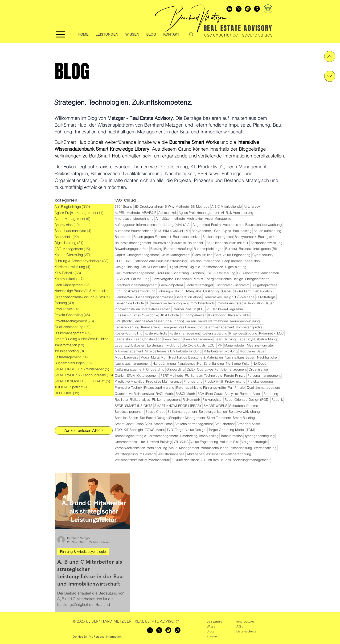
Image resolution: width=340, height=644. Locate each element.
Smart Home (163, 424)
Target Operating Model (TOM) (232, 430)
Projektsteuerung (260, 381)
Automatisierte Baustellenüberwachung (252, 225)
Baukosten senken (187, 237)
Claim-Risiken (202, 255)
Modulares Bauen (253, 351)
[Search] (191, 34)
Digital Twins (178, 267)
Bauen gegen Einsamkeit (152, 237)
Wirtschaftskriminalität (131, 460)
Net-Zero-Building (211, 363)
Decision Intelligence (204, 261)
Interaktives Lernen (156, 309)
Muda (145, 357)
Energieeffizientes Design (224, 279)
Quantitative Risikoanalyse (134, 394)
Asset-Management (220, 219)
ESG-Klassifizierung (221, 273)
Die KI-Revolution (154, 267)
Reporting (271, 394)
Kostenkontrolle (156, 333)
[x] (239, 9)
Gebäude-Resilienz (237, 291)
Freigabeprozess (264, 285)
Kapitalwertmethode (213, 321)
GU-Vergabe (192, 291)
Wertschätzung (265, 448)
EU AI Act (122, 279)
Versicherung (157, 448)
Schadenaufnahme (244, 406)
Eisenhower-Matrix (189, 279)
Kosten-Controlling (129, 333)
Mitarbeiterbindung (187, 351)
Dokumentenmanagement (134, 273)
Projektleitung (235, 381)
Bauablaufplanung (267, 231)
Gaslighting (212, 291)
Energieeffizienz (257, 279)
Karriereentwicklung (245, 321)
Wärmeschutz (159, 460)
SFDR (119, 406)
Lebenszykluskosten (130, 345)
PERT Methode (172, 376)
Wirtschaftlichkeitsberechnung (228, 454)
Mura (155, 357)
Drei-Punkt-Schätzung (172, 273)
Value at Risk (230, 442)
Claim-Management (176, 255)
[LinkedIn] (229, 9)
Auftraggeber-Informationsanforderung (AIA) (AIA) (153, 225)
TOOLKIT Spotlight (129, 430)
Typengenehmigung (260, 436)
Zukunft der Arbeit (185, 460)
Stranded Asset (248, 424)
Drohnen (197, 273)
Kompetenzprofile (249, 327)
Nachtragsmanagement (133, 363)
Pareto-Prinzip (235, 376)
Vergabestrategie (254, 442)
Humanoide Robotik (130, 303)
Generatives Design (218, 297)
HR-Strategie (266, 297)
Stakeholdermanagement (194, 424)
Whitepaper (195, 454)
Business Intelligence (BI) (258, 249)
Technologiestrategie (130, 436)
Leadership (123, 339)
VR (176, 442)
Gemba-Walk (125, 297)
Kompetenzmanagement (215, 327)
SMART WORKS (215, 406)
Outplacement (148, 376)
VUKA (184, 442)
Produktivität (214, 381)
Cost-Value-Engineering (232, 255)
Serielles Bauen (126, 418)
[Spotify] (248, 9)
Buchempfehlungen (209, 249)
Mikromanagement (129, 351)
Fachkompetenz (171, 285)
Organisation (258, 369)
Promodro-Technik (129, 388)
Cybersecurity (263, 255)
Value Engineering (204, 442)
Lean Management (199, 339)
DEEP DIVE (123, 261)
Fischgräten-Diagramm (232, 285)
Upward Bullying (159, 442)
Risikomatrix (192, 400)
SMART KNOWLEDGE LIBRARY (178, 406)
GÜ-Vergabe (245, 297)
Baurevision (162, 243)
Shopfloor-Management (187, 418)
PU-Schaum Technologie (204, 376)
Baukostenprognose (218, 237)
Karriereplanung (127, 327)
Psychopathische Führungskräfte (201, 388)
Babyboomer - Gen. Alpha (211, 231)
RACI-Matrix (165, 394)
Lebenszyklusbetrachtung (257, 339)
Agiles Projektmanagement (199, 213)
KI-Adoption (217, 315)
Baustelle (179, 243)
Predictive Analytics (129, 381)
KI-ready (235, 315)
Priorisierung (193, 381)
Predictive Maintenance (164, 381)
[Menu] (60, 34)
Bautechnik (196, 243)
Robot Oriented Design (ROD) (247, 400)
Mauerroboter (235, 345)
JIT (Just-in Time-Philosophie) (137, 315)
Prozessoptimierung (159, 388)
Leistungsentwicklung (163, 345)
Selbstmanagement (182, 412)
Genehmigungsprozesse (155, 297)
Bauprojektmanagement (133, 243)
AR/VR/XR (149, 213)
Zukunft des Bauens (216, 460)
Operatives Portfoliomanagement (222, 369)
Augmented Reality (207, 225)
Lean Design (173, 339)
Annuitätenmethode (170, 219)
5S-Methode (200, 206)
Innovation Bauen (261, 303)
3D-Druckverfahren (149, 206)
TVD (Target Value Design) (187, 430)
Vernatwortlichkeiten (130, 448)
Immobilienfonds (202, 303)
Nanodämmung (164, 363)
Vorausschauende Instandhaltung (227, 448)
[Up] (330, 56)
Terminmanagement (163, 436)
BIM (158, 231)
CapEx (120, 255)
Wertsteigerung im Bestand (135, 454)
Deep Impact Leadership (241, 261)
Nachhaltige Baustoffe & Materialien (196, 357)
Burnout (231, 249)
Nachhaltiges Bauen (240, 357)
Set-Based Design (154, 418)
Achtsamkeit (168, 213)
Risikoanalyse (140, 400)
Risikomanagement (166, 400)
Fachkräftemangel (199, 285)
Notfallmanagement (129, 369)
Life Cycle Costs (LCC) (199, 345)
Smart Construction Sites (133, 424)
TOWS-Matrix (155, 430)
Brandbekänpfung (178, 249)
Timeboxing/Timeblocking (199, 436)
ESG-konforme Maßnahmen (258, 273)
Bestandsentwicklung (266, 243)
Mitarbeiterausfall (158, 351)
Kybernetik (267, 333)
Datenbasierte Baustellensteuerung (160, 261)
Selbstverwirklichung (244, 412)
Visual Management (184, 448)
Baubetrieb (123, 237)
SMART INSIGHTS (139, 406)
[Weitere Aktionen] (127, 540)
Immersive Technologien (170, 303)
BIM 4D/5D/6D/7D (176, 231)
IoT (209, 309)
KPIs (246, 315)
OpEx (191, 369)
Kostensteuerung (215, 333)
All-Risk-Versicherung (237, 213)
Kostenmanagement (185, 333)
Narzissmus (187, 363)
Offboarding (155, 369)
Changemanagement (143, 255)
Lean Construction (148, 339)
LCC (280, 333)
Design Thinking (127, 267)
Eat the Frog (140, 279)
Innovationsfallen (127, 309)
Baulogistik (266, 237)
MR (220, 345)
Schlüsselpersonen (129, 412)
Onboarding (176, 369)
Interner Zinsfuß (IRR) (188, 309)
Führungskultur (169, 291)
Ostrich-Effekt (125, 376)
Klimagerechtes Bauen (178, 327)
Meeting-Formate (260, 345)
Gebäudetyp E (264, 291)
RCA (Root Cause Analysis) (218, 394)
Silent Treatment (219, 418)
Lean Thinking (225, 339)
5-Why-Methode (177, 206)
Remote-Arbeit (251, 394)
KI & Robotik (170, 315)
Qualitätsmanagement (263, 388)
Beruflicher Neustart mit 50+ (227, 243)
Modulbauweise (127, 357)
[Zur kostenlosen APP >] (84, 431)
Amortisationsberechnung (134, 219)
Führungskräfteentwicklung (135, 291)
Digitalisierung (236, 267)
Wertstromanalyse (171, 454)
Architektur (195, 219)
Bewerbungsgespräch (132, 249)
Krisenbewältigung (243, 333)
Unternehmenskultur (130, 442)
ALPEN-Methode (127, 213)
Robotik (277, 400)
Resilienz (121, 400)
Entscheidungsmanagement (136, 285)
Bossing (156, 249)
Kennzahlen (150, 327)
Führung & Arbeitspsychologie (83, 552)
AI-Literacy (252, 206)
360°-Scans (124, 206)
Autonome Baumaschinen (134, 231)
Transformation (232, 436)
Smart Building (244, 418)
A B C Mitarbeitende (227, 206)
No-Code (259, 363)
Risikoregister (213, 400)
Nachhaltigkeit (268, 357)
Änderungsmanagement (251, 460)
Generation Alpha (188, 297)
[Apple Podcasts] (257, 9)
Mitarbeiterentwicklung (221, 351)
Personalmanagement (264, 376)
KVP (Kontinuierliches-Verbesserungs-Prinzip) (149, 321)
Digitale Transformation (206, 267)
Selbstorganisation (213, 412)
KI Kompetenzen (194, 315)
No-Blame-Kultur (238, 363)
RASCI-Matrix (186, 394)
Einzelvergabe (162, 279)
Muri (164, 357)
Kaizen (191, 321)
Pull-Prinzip (236, 388)
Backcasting (242, 231)
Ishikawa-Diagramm (228, 309)
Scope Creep (156, 412)
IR (148, 303)
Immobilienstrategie (231, 303)
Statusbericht (225, 424)
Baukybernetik (245, 237)
